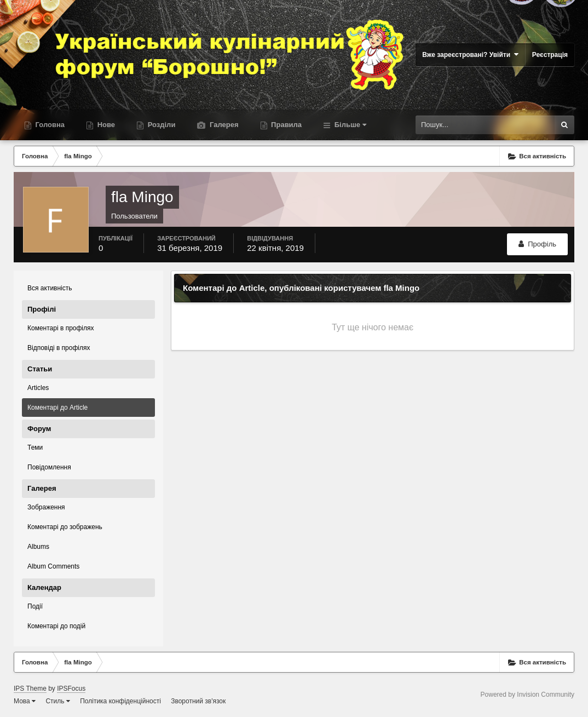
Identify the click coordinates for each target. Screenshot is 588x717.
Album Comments (53, 566)
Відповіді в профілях (59, 348)
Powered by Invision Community (528, 695)
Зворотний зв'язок (198, 701)
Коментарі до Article (57, 408)
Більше (349, 125)
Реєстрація (550, 55)
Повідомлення (49, 467)
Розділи (160, 125)
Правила (286, 125)
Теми (35, 448)
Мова (25, 701)
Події (35, 606)
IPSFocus (71, 689)
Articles (38, 388)
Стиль (57, 701)
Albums (38, 547)
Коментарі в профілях (61, 328)
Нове (105, 125)
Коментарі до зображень (65, 527)
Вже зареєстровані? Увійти (470, 55)
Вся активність (50, 288)
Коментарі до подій (56, 626)
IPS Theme (30, 689)
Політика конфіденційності (120, 701)
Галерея (223, 125)
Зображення (46, 507)
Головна (49, 125)
